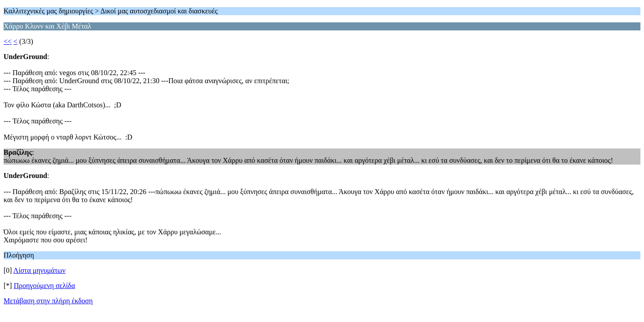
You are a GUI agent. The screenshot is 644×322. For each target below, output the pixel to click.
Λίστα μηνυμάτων (40, 270)
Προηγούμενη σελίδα (44, 286)
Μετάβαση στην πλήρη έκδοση (48, 301)
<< (8, 41)
